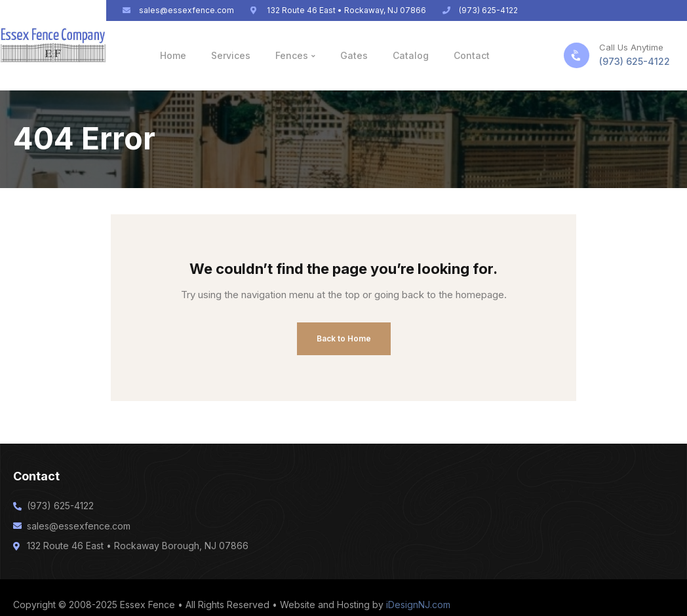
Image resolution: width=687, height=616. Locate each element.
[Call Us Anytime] (577, 55)
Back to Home (344, 338)
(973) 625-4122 (635, 61)
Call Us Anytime (631, 47)
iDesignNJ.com (418, 605)
